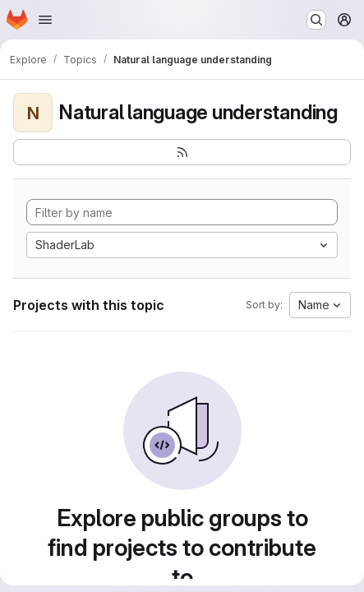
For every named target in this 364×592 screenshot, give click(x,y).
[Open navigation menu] (45, 20)
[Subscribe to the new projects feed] (182, 152)
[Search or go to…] (316, 20)
